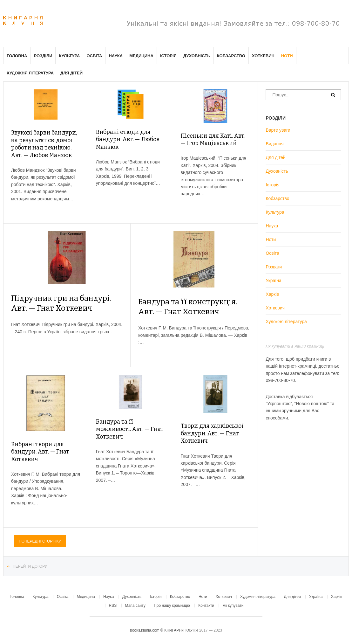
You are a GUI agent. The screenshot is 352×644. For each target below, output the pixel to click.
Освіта (94, 56)
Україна (273, 280)
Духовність (197, 56)
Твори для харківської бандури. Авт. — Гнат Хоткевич (212, 433)
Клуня (23, 21)
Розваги (274, 267)
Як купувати (233, 606)
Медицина (141, 56)
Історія (168, 56)
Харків (272, 294)
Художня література (30, 73)
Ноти (287, 56)
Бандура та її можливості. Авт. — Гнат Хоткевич (130, 429)
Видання (274, 144)
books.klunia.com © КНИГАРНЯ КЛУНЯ (165, 630)
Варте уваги (278, 130)
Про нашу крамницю (172, 606)
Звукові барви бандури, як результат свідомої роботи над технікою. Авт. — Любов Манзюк (44, 144)
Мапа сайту (135, 606)
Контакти (206, 606)
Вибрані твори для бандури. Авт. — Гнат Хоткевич (40, 452)
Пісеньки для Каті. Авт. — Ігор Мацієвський (213, 139)
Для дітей (71, 73)
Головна (17, 56)
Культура (69, 56)
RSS (113, 606)
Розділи (43, 56)
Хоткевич (263, 56)
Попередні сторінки (40, 541)
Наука (116, 56)
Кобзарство (231, 56)
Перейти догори (30, 566)
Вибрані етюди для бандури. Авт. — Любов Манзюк (128, 139)
